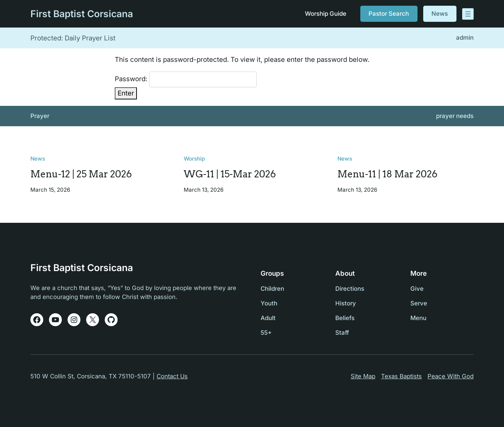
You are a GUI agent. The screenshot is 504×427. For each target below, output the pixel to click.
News (440, 14)
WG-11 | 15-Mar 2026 (230, 174)
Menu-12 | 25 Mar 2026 (81, 174)
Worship (194, 159)
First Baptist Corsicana (82, 14)
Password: (186, 79)
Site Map (363, 376)
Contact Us (172, 376)
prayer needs (455, 116)
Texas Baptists (401, 376)
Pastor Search (389, 14)
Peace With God (451, 376)
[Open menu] (468, 14)
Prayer (40, 116)
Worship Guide (325, 14)
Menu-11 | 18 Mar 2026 (387, 174)
